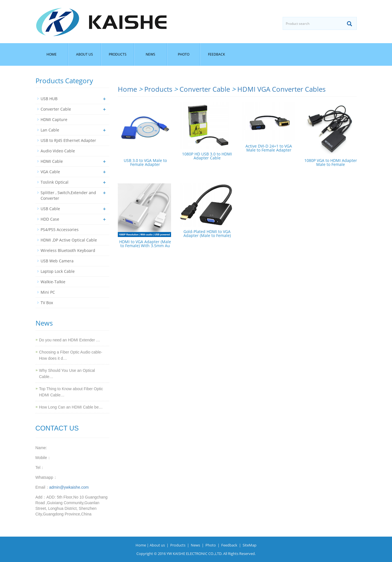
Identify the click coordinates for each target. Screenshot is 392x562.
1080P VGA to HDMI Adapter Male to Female (331, 162)
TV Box (47, 303)
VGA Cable (50, 172)
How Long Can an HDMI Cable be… (71, 407)
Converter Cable (205, 89)
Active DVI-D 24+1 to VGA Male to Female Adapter (269, 148)
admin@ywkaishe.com (69, 487)
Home (52, 54)
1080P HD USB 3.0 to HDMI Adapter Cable (207, 156)
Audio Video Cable (58, 151)
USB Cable (50, 209)
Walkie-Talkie (53, 282)
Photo (184, 54)
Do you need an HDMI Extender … (70, 340)
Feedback (216, 54)
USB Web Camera (57, 261)
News (150, 54)
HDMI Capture (54, 119)
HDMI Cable (52, 161)
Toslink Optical (55, 182)
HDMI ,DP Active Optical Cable (69, 240)
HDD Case (50, 219)
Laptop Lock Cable (58, 271)
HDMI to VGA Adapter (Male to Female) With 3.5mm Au (145, 244)
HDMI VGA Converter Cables (281, 89)
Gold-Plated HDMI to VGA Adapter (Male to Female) (207, 233)
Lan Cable (50, 130)
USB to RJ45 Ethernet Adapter (68, 140)
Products (118, 54)
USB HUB (49, 99)
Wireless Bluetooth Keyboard (68, 250)
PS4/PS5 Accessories (60, 230)
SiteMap (250, 545)
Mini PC (48, 292)
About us (85, 54)
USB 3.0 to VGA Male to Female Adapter (145, 162)
